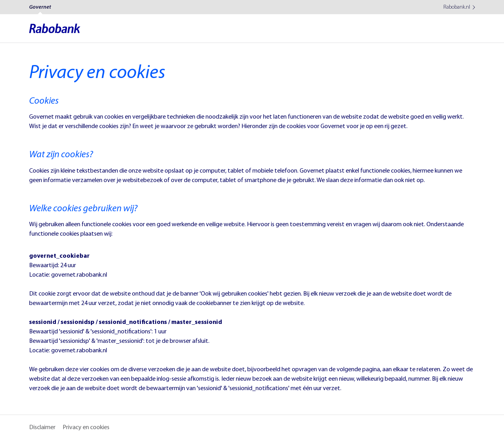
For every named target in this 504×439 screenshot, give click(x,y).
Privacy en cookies (86, 428)
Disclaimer (42, 428)
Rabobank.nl (457, 7)
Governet (40, 7)
